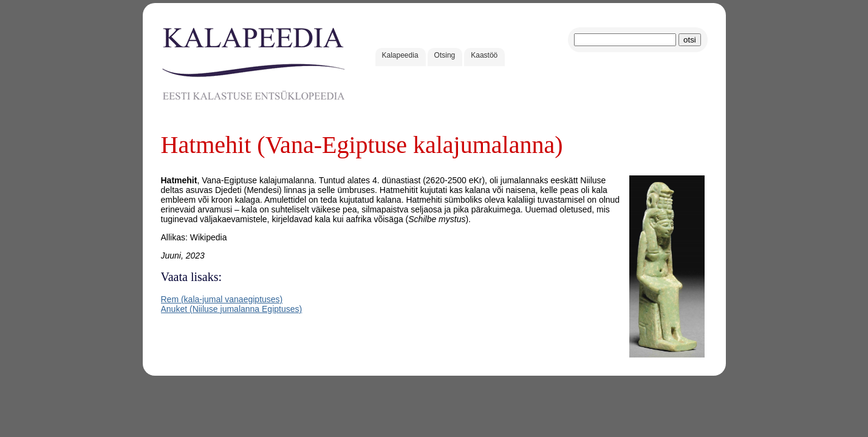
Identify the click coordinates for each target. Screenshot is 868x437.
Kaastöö (484, 55)
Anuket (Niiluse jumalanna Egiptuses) (232, 309)
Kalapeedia (400, 55)
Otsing (445, 55)
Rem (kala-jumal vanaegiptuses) (222, 299)
